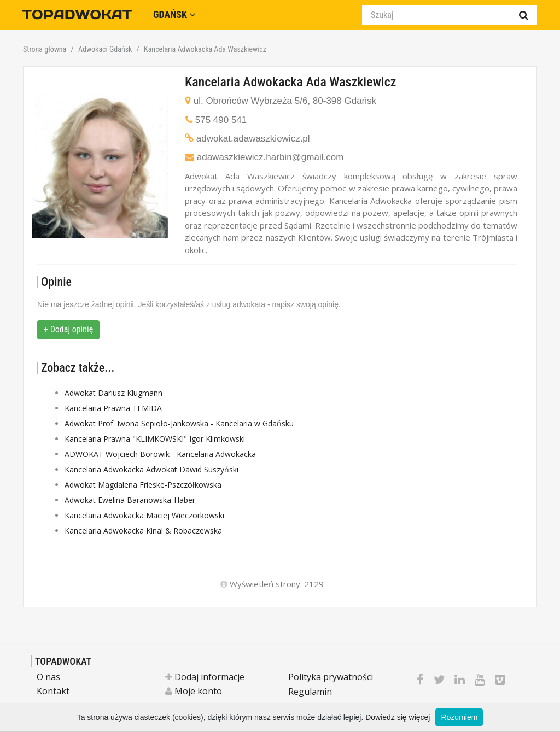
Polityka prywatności (331, 677)
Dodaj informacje (205, 677)
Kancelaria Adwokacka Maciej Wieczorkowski (144, 515)
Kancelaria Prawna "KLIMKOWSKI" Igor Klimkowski (155, 439)
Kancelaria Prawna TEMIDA (113, 408)
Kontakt (53, 691)
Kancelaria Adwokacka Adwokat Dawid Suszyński (151, 469)
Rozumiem (459, 717)
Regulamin (310, 692)
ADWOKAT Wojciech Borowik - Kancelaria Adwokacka (160, 454)
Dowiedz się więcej (398, 717)
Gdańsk (174, 14)
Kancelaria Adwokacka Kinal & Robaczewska (143, 531)
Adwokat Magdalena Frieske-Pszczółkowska (143, 485)
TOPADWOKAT (63, 661)
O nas (48, 677)
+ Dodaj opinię (68, 329)
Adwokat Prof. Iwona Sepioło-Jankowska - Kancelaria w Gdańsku (179, 423)
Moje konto (194, 691)
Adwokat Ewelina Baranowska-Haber (130, 500)
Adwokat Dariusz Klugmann (113, 393)
